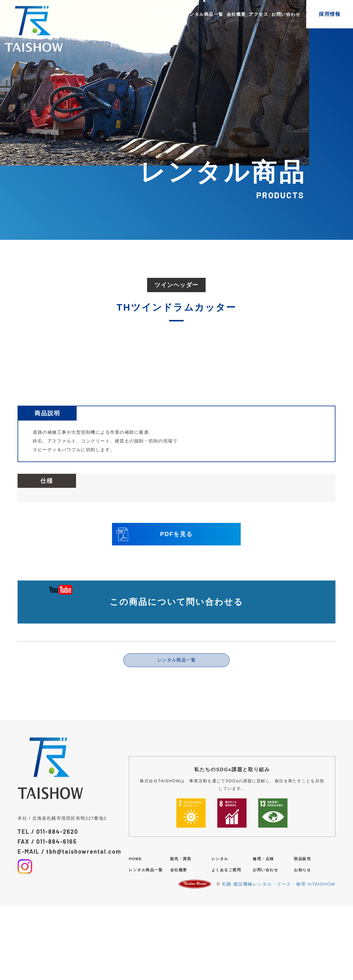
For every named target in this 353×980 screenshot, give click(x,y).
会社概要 (236, 14)
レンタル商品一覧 (204, 14)
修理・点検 (147, 14)
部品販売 (172, 14)
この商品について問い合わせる (177, 675)
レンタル (122, 14)
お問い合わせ (286, 14)
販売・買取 (98, 14)
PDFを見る (155, 607)
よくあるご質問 (226, 944)
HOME (75, 14)
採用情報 (330, 14)
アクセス (259, 14)
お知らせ (302, 944)
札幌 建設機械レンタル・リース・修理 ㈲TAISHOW (279, 958)
